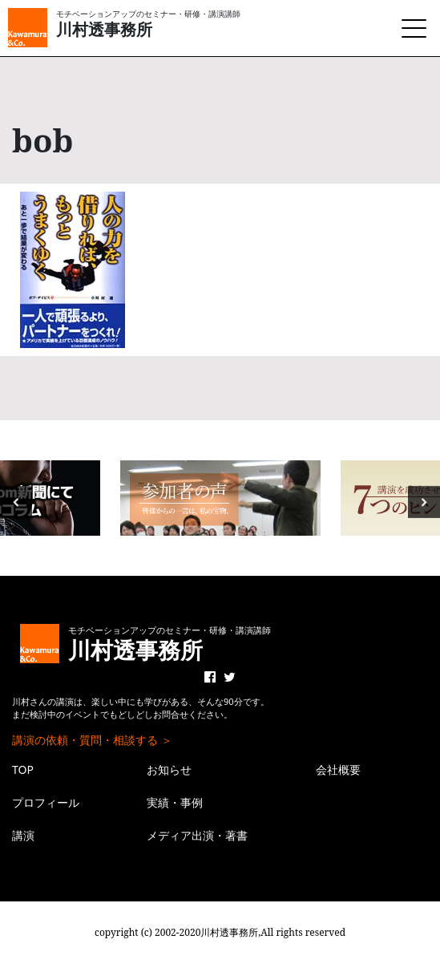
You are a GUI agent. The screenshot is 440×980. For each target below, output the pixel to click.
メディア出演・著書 (197, 835)
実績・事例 (175, 802)
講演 (23, 835)
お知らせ (169, 769)
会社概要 (338, 769)
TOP (23, 769)
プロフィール (46, 802)
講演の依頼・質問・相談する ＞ (92, 740)
